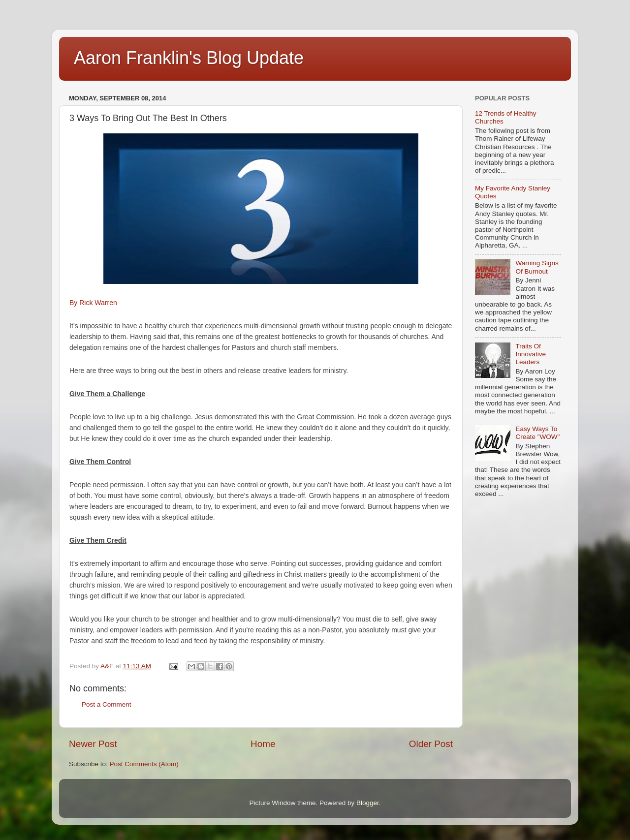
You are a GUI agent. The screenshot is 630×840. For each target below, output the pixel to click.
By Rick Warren (93, 303)
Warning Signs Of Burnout (537, 267)
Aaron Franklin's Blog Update (189, 58)
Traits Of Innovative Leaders (531, 354)
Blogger (368, 803)
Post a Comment (107, 704)
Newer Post (93, 744)
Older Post (431, 744)
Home (263, 744)
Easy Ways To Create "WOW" (537, 433)
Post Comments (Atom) (144, 764)
